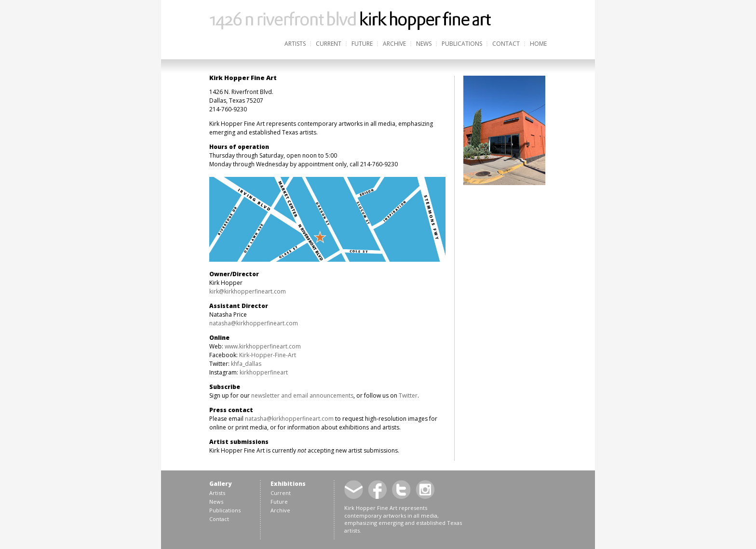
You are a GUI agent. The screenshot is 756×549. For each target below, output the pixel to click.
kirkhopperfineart (264, 372)
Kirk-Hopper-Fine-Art (268, 355)
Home (538, 44)
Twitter (408, 395)
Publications (462, 44)
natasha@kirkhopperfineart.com (254, 323)
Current (329, 44)
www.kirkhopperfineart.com (263, 346)
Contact (506, 44)
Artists (295, 44)
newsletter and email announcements (302, 395)
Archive (394, 44)
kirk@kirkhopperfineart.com (248, 291)
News (424, 44)
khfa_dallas (246, 364)
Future (362, 44)
